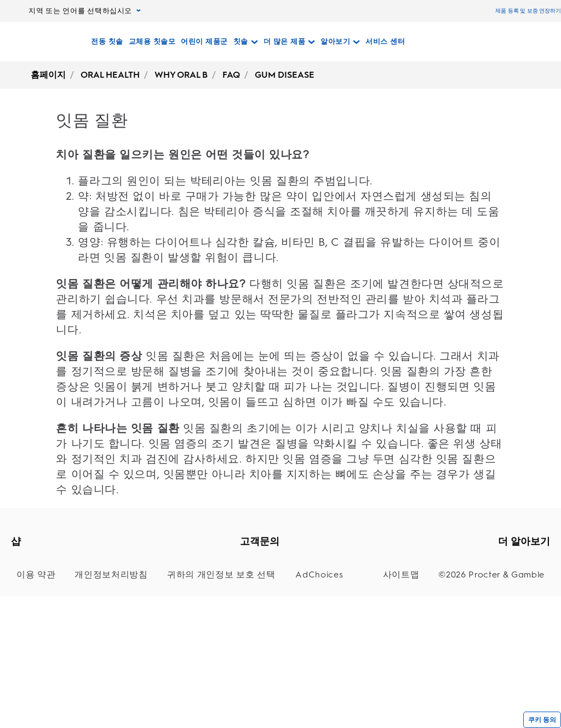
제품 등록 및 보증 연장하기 (528, 11)
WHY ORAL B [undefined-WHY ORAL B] (181, 75)
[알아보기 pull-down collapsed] (340, 42)
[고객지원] (274, 564)
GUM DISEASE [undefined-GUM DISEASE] (285, 75)
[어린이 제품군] (204, 42)
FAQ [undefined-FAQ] (231, 75)
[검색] (464, 42)
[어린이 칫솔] (40, 605)
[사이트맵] (426, 691)
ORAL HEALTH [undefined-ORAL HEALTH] (110, 75)
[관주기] (40, 645)
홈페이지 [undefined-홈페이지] (48, 75)
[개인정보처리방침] (93, 691)
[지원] (274, 584)
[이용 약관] (33, 691)
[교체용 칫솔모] (152, 42)
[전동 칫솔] (107, 42)
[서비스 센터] (385, 42)
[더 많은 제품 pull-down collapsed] (290, 42)
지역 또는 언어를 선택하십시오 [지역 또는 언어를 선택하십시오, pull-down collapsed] (85, 11)
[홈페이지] (40, 42)
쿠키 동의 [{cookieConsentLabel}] (542, 720)
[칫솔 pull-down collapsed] (246, 42)
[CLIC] (40, 624)
